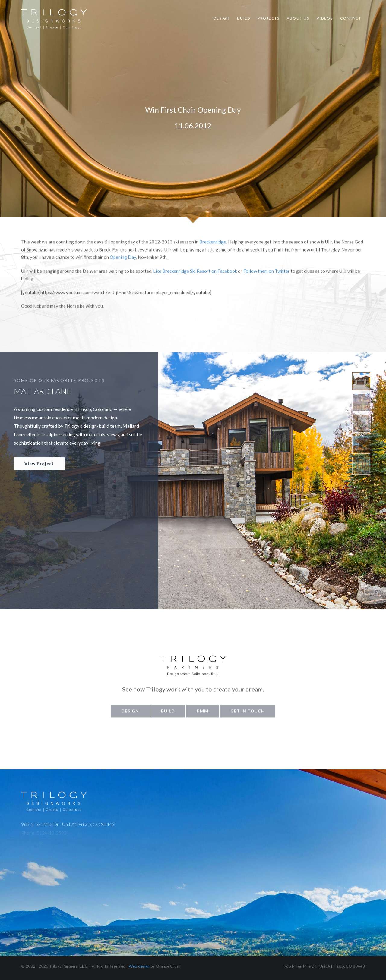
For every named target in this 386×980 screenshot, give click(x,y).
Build (244, 18)
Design (222, 18)
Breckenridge (213, 248)
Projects (269, 18)
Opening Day (123, 263)
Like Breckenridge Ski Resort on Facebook (196, 277)
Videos (325, 18)
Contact (351, 18)
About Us (298, 18)
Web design (139, 966)
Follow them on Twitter (267, 277)
